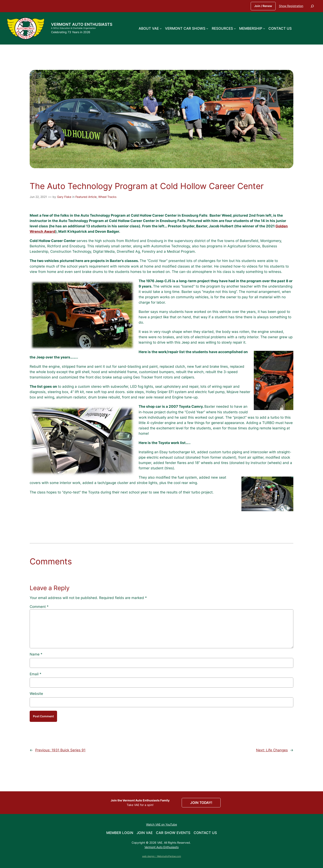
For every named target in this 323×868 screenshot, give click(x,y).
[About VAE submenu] (161, 28)
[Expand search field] (312, 6)
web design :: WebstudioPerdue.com (162, 856)
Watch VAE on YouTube (161, 824)
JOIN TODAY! (201, 803)
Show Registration (291, 6)
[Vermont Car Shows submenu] (207, 28)
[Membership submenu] (264, 28)
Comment (39, 607)
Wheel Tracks (107, 197)
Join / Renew (263, 6)
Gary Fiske (64, 197)
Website (36, 694)
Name (36, 654)
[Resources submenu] (235, 28)
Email (36, 674)
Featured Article (86, 197)
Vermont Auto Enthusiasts (82, 24)
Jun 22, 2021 (38, 197)
